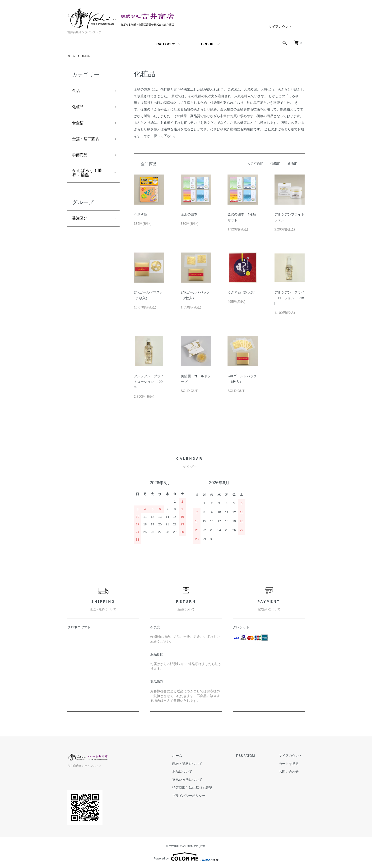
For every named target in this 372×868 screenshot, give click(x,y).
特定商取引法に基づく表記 (200, 788)
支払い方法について (195, 780)
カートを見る (291, 763)
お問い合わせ (291, 772)
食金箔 (79, 125)
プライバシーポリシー (197, 796)
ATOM (255, 756)
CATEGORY (166, 44)
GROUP (207, 44)
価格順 (275, 163)
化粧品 (87, 56)
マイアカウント (280, 27)
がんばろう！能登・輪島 (87, 177)
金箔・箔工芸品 (87, 142)
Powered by (186, 857)
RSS (245, 756)
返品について (190, 772)
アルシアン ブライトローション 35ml (289, 298)
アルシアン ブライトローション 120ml (149, 382)
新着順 (293, 163)
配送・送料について (195, 763)
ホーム (72, 56)
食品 (76, 91)
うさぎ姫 (140, 214)
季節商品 (81, 159)
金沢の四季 (189, 214)
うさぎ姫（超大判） (242, 292)
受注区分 (81, 223)
